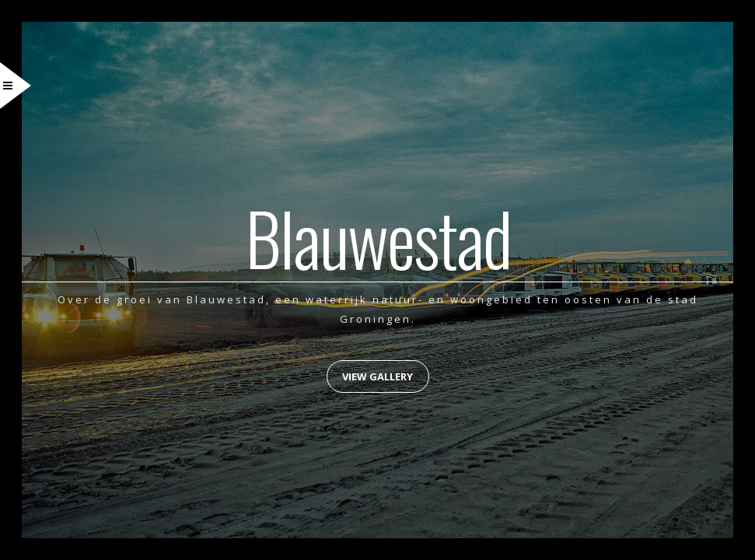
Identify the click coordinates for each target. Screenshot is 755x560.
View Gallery (377, 376)
